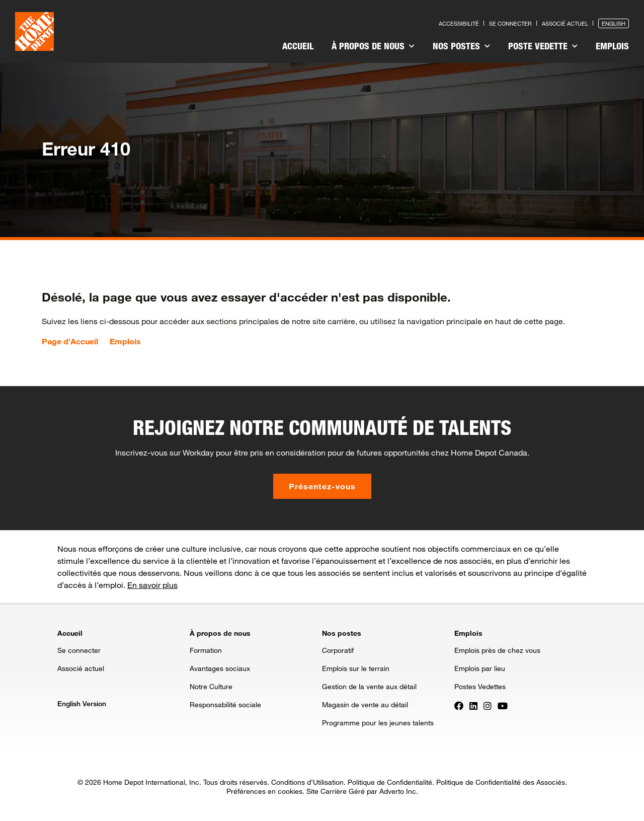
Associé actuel (81, 668)
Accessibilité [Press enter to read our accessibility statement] (459, 23)
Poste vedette (543, 46)
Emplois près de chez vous (497, 650)
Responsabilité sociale (225, 704)
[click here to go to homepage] (34, 31)
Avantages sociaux (220, 668)
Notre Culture (211, 686)
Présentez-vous (322, 486)
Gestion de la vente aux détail (369, 686)
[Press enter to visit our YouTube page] (503, 705)
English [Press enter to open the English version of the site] (614, 23)
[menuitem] (298, 47)
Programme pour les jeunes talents (378, 723)
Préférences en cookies (264, 791)
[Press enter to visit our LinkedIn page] (473, 705)
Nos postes (461, 46)
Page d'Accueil (70, 341)
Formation (206, 650)
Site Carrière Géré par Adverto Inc (361, 791)
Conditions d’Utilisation (307, 782)
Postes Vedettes (480, 686)
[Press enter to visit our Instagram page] (488, 705)
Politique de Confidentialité (390, 782)
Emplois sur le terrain (356, 668)
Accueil (298, 46)
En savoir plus (152, 585)
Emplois (612, 46)
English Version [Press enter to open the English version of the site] (82, 703)
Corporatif (338, 650)
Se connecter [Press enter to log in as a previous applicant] (510, 23)
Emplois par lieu (480, 668)
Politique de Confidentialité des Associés (501, 782)
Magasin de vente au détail (365, 704)
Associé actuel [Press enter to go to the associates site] (565, 23)
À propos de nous (373, 46)
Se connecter (79, 650)
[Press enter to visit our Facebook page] (459, 705)
